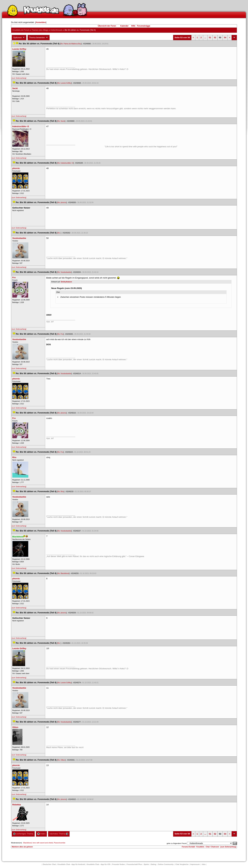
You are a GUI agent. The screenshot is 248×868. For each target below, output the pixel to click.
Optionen (19, 38)
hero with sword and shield (43, 843)
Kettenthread (56, 30)
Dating (153, 864)
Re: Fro (60, 334)
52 (215, 37)
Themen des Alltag (40, 30)
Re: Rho (61, 491)
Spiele (146, 864)
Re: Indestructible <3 (65, 163)
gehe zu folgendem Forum (177, 843)
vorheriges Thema (23, 834)
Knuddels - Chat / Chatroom (208, 847)
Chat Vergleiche (182, 864)
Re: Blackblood (63, 573)
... (205, 37)
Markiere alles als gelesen (22, 847)
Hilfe (133, 26)
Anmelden (41, 22)
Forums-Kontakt (188, 847)
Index (41, 834)
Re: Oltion (61, 760)
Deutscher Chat (49, 864)
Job (203, 864)
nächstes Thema (59, 834)
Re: (59, 233)
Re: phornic (62, 202)
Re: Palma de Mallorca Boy (71, 44)
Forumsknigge (144, 26)
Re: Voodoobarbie (64, 272)
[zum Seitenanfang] (19, 78)
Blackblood (28, 843)
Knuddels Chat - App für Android (71, 864)
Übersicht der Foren (107, 26)
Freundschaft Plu (134, 864)
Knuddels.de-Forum (21, 30)
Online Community (166, 864)
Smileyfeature (66, 282)
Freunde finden (118, 864)
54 (225, 37)
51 (210, 37)
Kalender (124, 26)
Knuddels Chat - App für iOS (98, 864)
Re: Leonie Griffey (64, 83)
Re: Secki (61, 121)
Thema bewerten (39, 38)
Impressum (195, 864)
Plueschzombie (60, 843)
